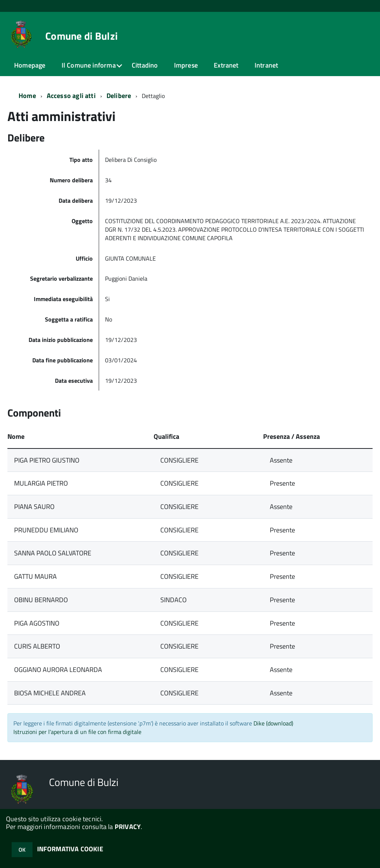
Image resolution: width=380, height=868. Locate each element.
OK (22, 850)
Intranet (266, 65)
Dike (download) (273, 723)
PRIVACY (128, 827)
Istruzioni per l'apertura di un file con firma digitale (77, 732)
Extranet (226, 65)
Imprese (186, 65)
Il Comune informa (89, 65)
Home (27, 96)
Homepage (30, 65)
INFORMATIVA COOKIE (70, 849)
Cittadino (145, 65)
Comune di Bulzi (81, 36)
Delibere (119, 96)
